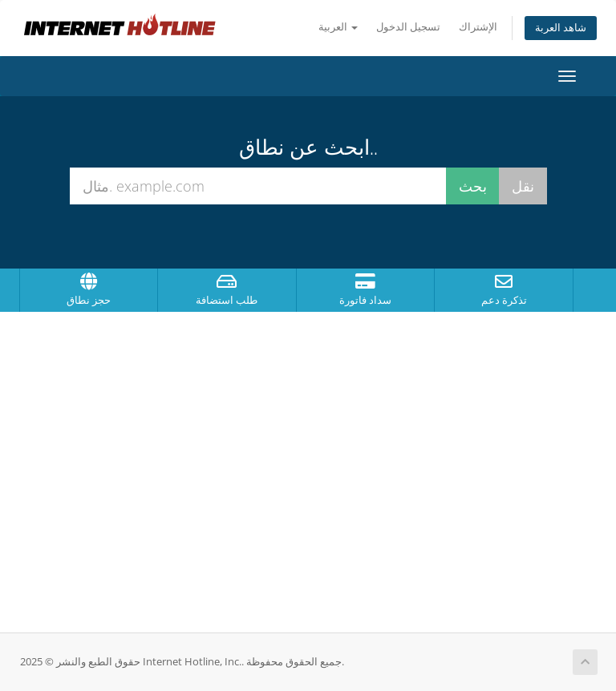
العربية (338, 27)
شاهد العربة (561, 28)
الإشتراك (478, 27)
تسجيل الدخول (408, 27)
